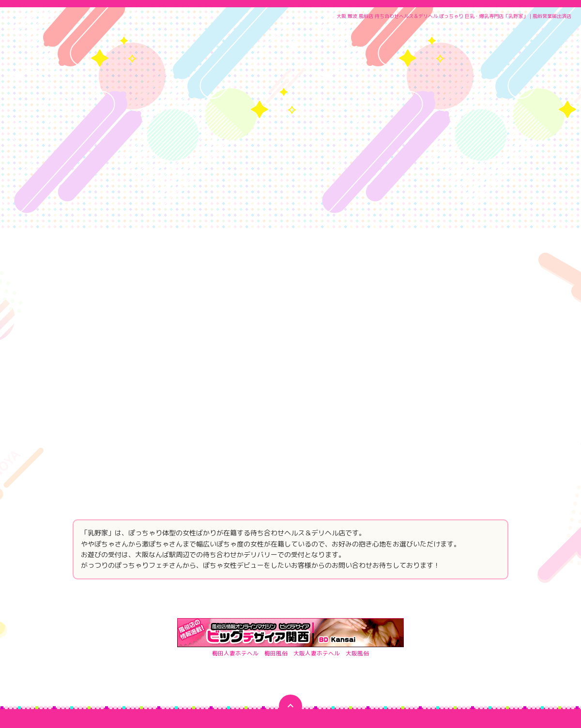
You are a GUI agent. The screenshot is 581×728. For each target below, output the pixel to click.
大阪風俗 (357, 553)
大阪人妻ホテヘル (317, 553)
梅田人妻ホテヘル (235, 553)
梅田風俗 (276, 553)
